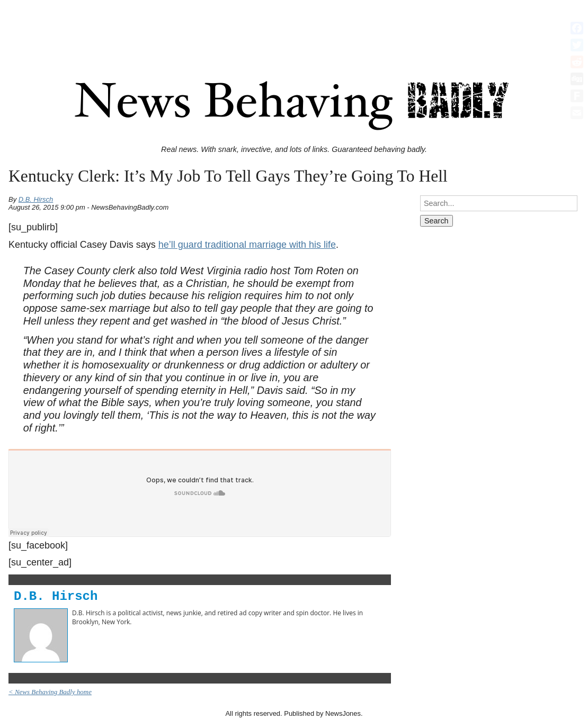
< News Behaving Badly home (50, 692)
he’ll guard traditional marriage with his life (247, 245)
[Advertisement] (294, 28)
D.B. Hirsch (36, 199)
